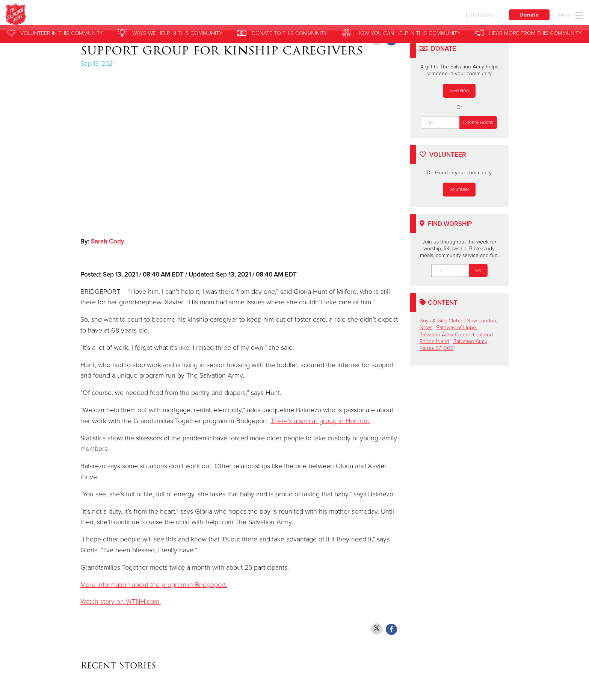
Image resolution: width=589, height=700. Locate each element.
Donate (527, 17)
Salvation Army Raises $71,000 (453, 345)
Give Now (459, 91)
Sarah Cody (108, 241)
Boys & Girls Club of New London (458, 321)
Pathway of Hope (456, 327)
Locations (470, 16)
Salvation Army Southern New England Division (159, 17)
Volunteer (459, 189)
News (426, 327)
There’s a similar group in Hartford (320, 421)
